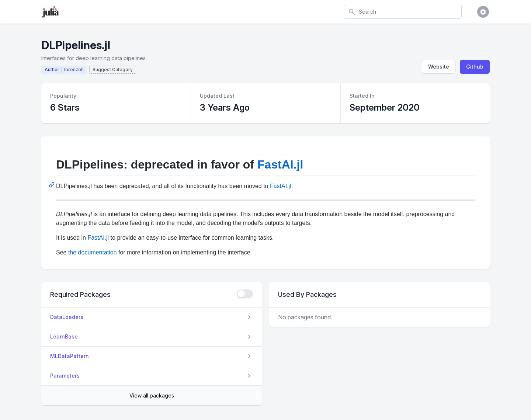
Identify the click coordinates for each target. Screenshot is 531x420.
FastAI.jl (280, 164)
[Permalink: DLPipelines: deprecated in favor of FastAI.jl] (52, 185)
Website (439, 67)
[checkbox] (245, 294)
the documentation (93, 252)
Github (475, 67)
